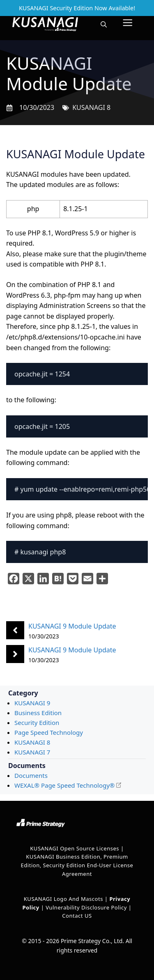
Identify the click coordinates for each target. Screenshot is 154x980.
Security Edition (37, 722)
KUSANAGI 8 (91, 107)
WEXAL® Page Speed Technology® (64, 785)
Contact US (77, 916)
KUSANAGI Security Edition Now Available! (77, 8)
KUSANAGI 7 (32, 752)
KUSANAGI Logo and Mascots (64, 899)
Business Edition (38, 713)
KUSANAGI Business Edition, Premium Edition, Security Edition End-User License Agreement (77, 865)
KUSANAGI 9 (32, 703)
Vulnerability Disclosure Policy (86, 907)
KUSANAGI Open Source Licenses (75, 848)
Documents (31, 775)
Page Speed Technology (49, 732)
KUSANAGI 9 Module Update (72, 626)
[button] (104, 24)
